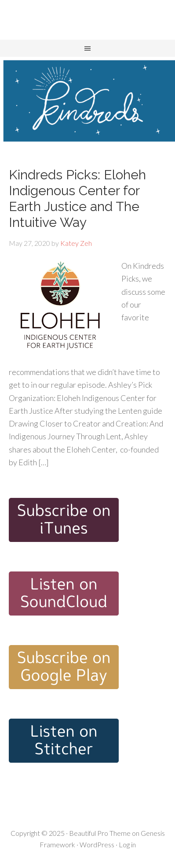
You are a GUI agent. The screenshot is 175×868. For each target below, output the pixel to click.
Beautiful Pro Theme (100, 833)
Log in (127, 844)
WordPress (97, 844)
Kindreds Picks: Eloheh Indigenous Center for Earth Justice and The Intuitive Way (77, 198)
